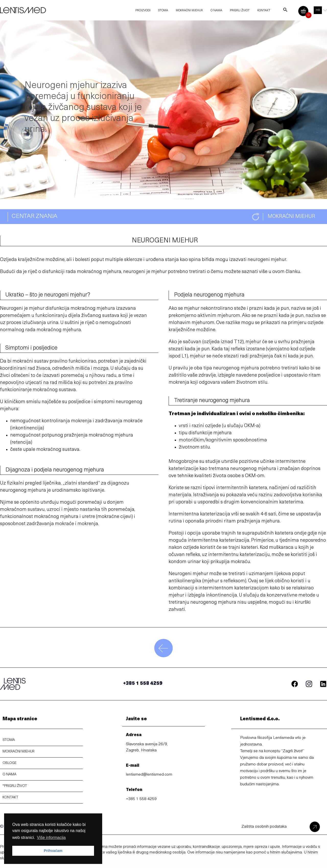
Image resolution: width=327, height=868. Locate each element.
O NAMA (9, 774)
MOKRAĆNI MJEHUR (19, 752)
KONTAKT (10, 797)
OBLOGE (10, 763)
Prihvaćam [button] (53, 851)
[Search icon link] (285, 11)
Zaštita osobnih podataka (264, 827)
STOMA (9, 740)
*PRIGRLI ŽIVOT (15, 786)
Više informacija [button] (51, 838)
